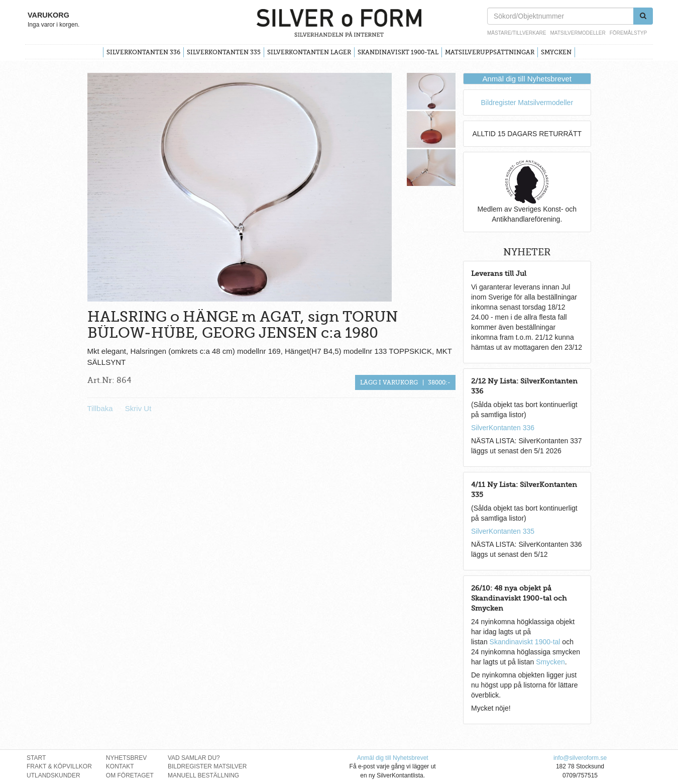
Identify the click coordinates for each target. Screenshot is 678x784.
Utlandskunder (53, 775)
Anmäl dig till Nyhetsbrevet (527, 79)
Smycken (556, 52)
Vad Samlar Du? (194, 758)
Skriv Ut (138, 408)
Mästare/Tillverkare (517, 33)
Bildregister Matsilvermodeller (527, 103)
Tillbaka (100, 408)
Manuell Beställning (203, 775)
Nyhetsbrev (126, 758)
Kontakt (120, 766)
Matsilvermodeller (578, 33)
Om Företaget (130, 775)
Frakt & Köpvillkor (59, 766)
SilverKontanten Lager (309, 52)
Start (36, 758)
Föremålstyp (628, 33)
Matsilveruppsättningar (490, 52)
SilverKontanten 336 (143, 52)
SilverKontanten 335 (224, 52)
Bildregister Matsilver (207, 766)
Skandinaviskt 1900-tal (398, 52)
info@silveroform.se (580, 758)
